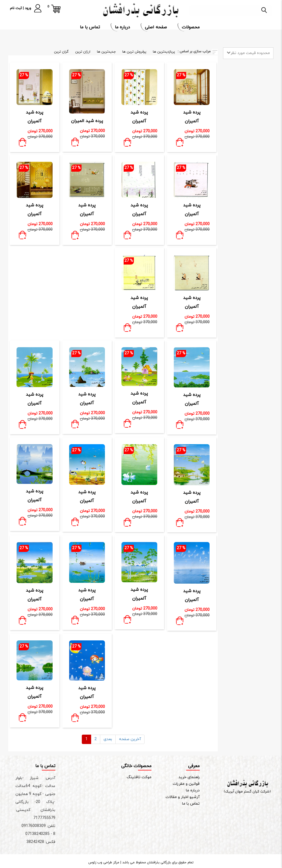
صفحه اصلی (157, 27)
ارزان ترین (83, 52)
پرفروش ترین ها (134, 52)
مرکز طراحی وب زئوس (104, 862)
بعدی (108, 739)
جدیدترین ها (106, 52)
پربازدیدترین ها (164, 52)
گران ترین (61, 52)
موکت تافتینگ (139, 777)
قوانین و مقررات (186, 784)
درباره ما (123, 27)
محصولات (191, 27)
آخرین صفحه (130, 739)
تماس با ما (91, 27)
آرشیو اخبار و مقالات (183, 797)
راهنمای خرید (189, 777)
